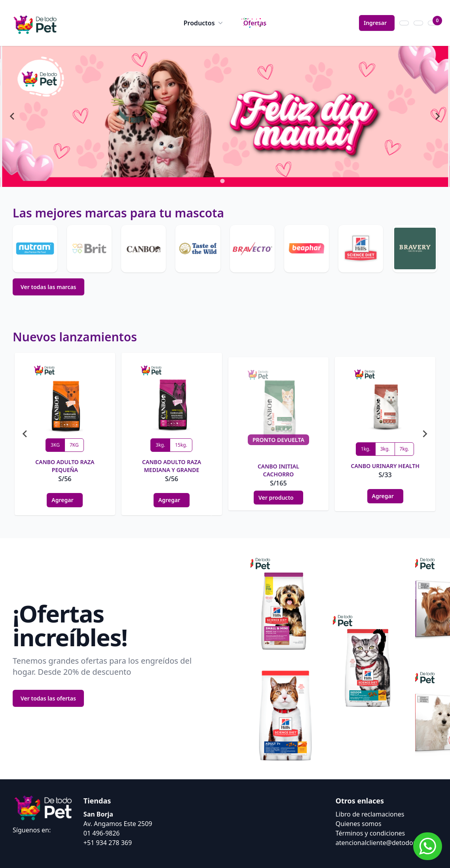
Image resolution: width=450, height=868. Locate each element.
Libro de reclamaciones (370, 814)
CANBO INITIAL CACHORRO (278, 470)
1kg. (366, 449)
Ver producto (278, 498)
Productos (204, 23)
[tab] (222, 181)
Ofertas (255, 23)
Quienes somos (359, 824)
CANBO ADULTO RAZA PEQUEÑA (65, 466)
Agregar (65, 500)
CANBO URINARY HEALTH (385, 466)
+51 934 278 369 (108, 843)
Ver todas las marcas (48, 287)
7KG (74, 445)
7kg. (404, 449)
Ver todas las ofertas (48, 698)
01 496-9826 (102, 833)
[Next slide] (437, 116)
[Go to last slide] (13, 116)
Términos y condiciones (370, 833)
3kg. (160, 445)
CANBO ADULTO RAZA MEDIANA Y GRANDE (172, 466)
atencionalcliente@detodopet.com (386, 843)
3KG (55, 445)
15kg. (181, 445)
